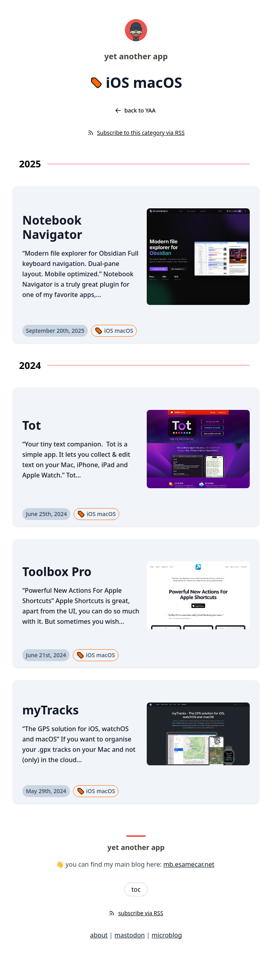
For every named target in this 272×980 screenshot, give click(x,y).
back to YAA (135, 110)
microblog (167, 935)
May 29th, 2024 (46, 791)
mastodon (130, 935)
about (99, 935)
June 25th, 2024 (46, 514)
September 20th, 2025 (55, 331)
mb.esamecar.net (189, 864)
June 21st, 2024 (46, 655)
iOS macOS (114, 331)
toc (136, 889)
